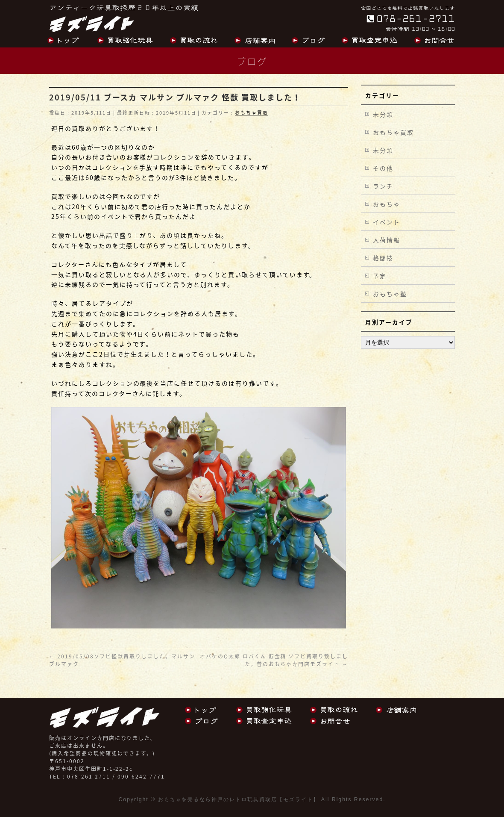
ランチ (383, 186)
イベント (387, 222)
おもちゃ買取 (252, 113)
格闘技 (383, 258)
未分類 (383, 114)
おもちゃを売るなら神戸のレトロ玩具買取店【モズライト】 (239, 799)
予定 (380, 276)
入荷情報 (387, 240)
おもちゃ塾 (390, 294)
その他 (383, 168)
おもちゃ (387, 204)
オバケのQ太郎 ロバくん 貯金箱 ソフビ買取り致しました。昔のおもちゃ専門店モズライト (274, 660)
